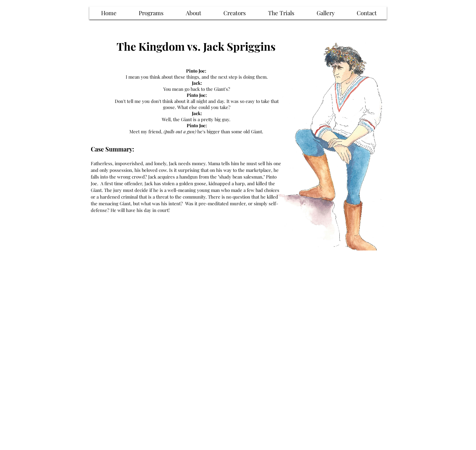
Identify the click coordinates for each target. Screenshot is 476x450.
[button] (281, 13)
